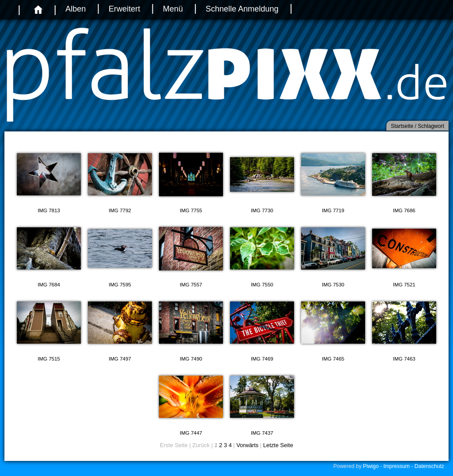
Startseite (402, 126)
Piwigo (371, 466)
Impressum (396, 466)
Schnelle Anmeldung (242, 9)
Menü (173, 9)
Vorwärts (247, 445)
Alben (75, 9)
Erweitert (124, 9)
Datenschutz (429, 466)
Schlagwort (431, 126)
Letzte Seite (278, 445)
